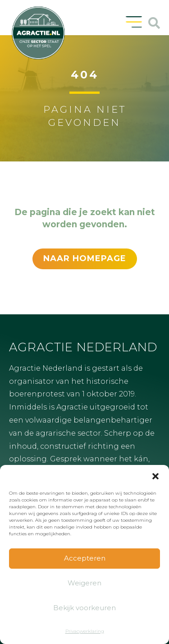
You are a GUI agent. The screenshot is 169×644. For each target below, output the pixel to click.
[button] (155, 476)
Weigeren (84, 583)
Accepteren (85, 558)
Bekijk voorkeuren (84, 608)
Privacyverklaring (85, 631)
